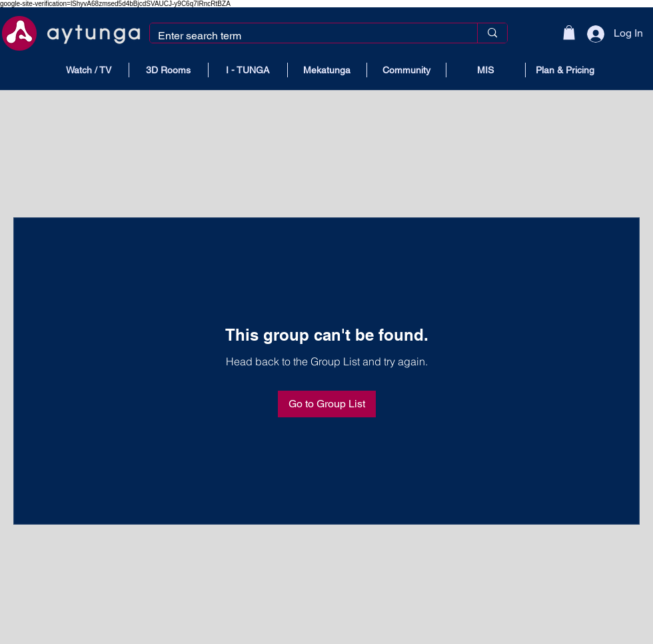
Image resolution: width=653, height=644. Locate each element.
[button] (569, 33)
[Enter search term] (304, 36)
